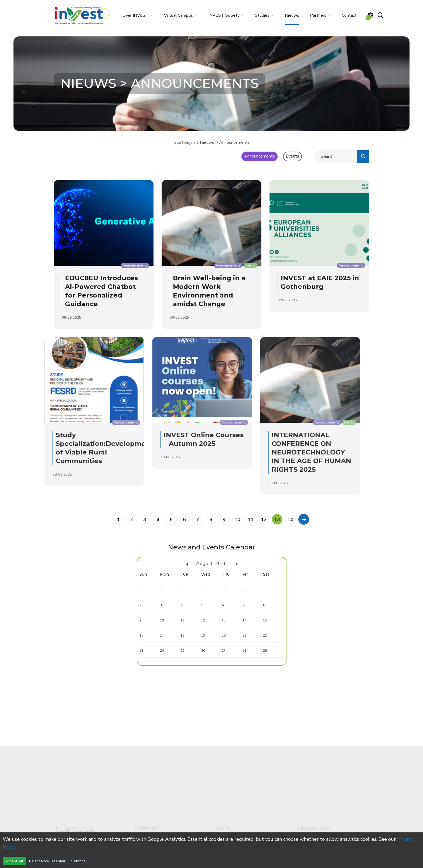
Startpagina (185, 142)
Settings (78, 861)
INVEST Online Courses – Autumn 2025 (146, 439)
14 (290, 520)
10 (237, 520)
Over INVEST (136, 15)
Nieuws (292, 15)
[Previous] (303, 519)
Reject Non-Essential (47, 861)
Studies (262, 15)
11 (251, 520)
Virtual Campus (178, 15)
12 (264, 520)
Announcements (260, 156)
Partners (318, 15)
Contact (349, 15)
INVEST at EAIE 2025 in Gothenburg (315, 282)
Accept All (14, 861)
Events (292, 156)
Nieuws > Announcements (225, 142)
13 (277, 520)
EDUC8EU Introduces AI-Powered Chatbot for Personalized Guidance (97, 291)
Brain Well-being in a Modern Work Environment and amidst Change (205, 291)
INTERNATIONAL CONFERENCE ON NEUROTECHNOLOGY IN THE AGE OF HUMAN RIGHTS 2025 (254, 452)
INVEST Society (224, 15)
